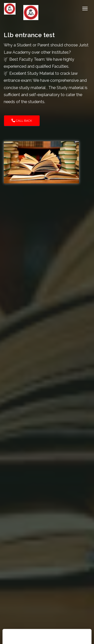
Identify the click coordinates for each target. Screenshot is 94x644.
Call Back (22, 121)
